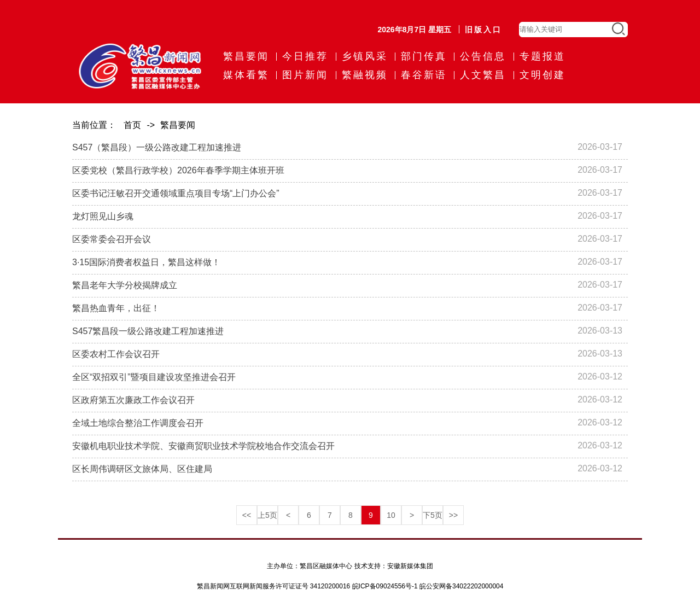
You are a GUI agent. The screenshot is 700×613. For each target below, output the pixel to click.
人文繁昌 (483, 75)
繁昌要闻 (246, 56)
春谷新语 (424, 75)
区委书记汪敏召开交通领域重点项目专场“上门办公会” (176, 193)
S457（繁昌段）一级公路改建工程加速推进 (157, 147)
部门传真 (424, 56)
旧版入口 (483, 30)
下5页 (433, 515)
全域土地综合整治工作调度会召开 (138, 423)
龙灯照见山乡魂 (103, 216)
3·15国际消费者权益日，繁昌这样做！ (146, 262)
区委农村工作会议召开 (116, 354)
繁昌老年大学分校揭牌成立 (125, 285)
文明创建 (542, 75)
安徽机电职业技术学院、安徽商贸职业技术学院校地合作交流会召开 (203, 446)
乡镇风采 (365, 56)
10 (391, 515)
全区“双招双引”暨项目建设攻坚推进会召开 (154, 377)
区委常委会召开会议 (112, 239)
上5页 (267, 515)
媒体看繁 (246, 75)
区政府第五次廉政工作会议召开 (133, 400)
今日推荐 (305, 56)
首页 (132, 125)
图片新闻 (305, 75)
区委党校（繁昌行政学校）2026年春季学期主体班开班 (178, 170)
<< (247, 515)
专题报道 (542, 56)
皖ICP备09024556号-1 (385, 586)
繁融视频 (365, 75)
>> (453, 515)
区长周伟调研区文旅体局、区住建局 (142, 469)
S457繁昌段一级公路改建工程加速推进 (148, 331)
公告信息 (483, 56)
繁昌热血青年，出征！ (116, 308)
